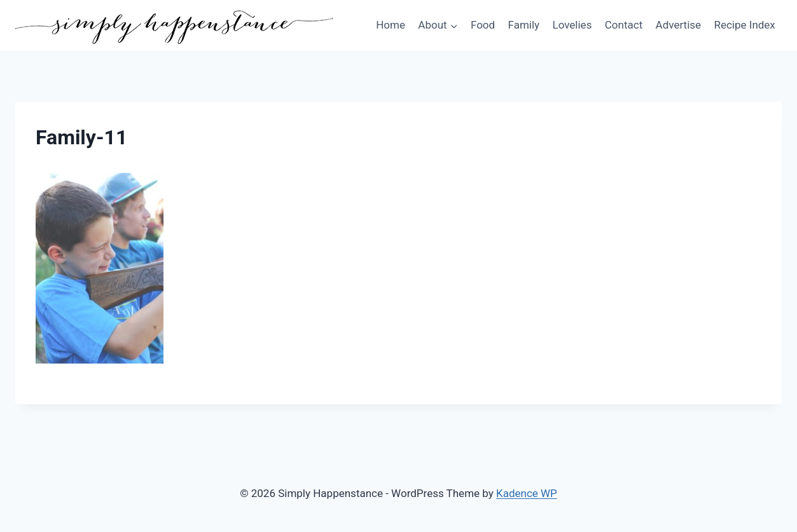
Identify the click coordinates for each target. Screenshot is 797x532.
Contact (624, 25)
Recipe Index (744, 25)
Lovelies (572, 25)
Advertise (678, 25)
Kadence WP (527, 493)
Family (524, 25)
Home (391, 25)
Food (483, 25)
